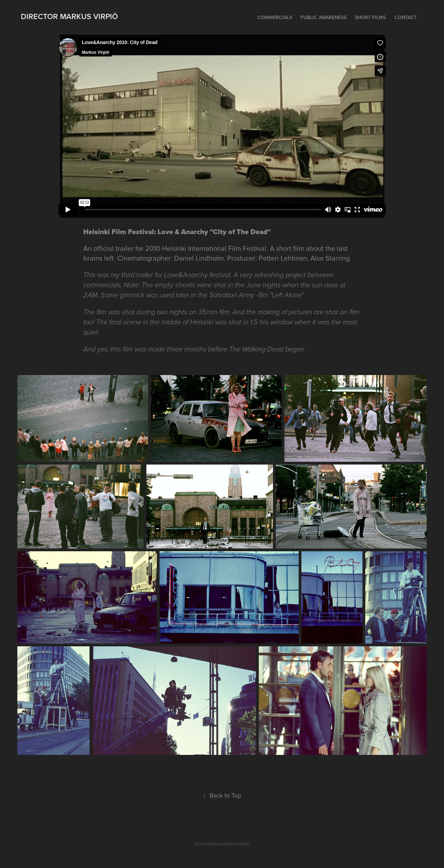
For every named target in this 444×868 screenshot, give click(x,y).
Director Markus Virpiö (69, 16)
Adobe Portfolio (234, 844)
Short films (370, 17)
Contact (406, 17)
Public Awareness (323, 17)
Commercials (275, 17)
